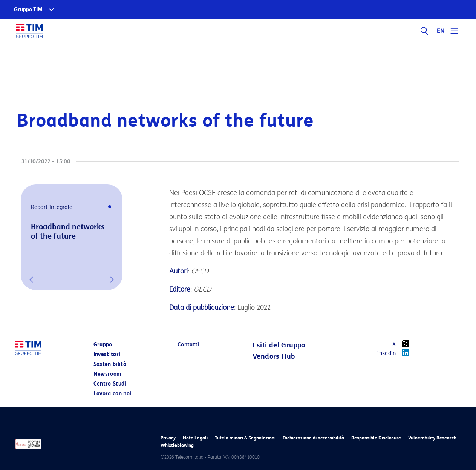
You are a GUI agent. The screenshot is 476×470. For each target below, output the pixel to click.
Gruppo (103, 345)
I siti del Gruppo (279, 345)
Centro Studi (110, 384)
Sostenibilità (110, 364)
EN (441, 31)
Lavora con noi (112, 394)
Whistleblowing (177, 445)
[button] (31, 280)
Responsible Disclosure (376, 438)
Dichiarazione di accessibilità (313, 438)
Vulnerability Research (432, 438)
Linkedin (394, 353)
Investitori (107, 354)
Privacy (168, 438)
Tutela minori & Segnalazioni (245, 438)
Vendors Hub (274, 356)
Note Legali (195, 438)
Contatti (188, 345)
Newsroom (107, 374)
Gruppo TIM (28, 10)
